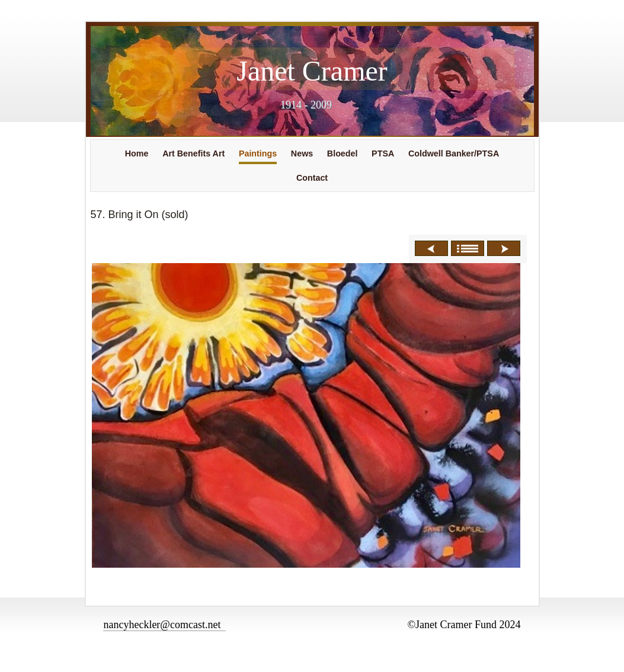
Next (504, 248)
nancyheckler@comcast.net (164, 625)
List (468, 248)
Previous (431, 248)
